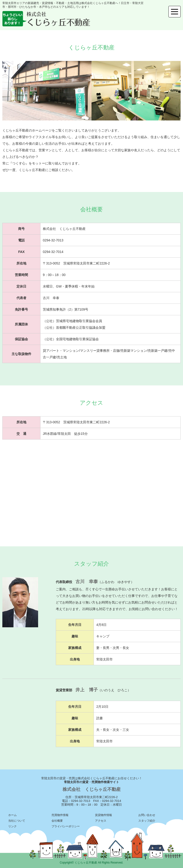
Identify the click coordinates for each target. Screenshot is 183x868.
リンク (12, 826)
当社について (17, 821)
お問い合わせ (147, 815)
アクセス (101, 821)
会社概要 (57, 821)
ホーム (12, 815)
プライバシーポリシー (66, 826)
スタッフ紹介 (147, 821)
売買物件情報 (60, 815)
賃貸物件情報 (103, 815)
